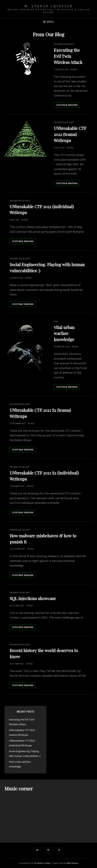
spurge (74, 69)
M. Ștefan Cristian (48, 6)
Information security (64, 44)
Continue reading (68, 106)
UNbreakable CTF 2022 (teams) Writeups (70, 134)
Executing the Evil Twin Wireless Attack (68, 56)
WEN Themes (72, 863)
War (56, 322)
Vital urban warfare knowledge (64, 333)
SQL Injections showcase (33, 598)
